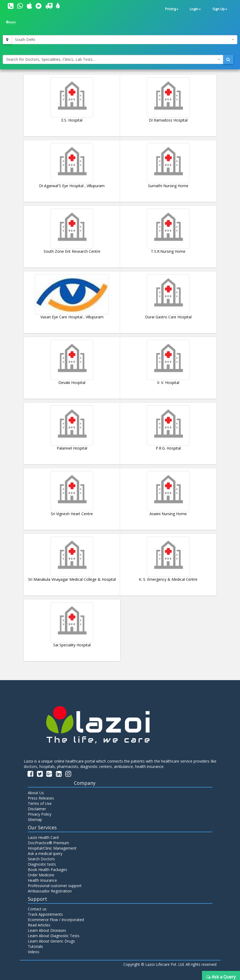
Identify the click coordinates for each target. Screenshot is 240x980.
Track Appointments (45, 914)
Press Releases (41, 798)
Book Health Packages (47, 870)
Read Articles (39, 925)
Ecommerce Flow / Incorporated (56, 920)
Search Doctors (41, 859)
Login (195, 9)
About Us (36, 793)
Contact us (37, 909)
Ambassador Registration (50, 891)
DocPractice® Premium (48, 843)
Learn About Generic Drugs (51, 941)
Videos (34, 952)
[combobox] (124, 40)
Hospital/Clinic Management (52, 848)
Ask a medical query (45, 853)
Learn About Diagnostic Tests (54, 936)
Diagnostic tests (42, 864)
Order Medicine (41, 875)
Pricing (172, 9)
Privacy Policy (40, 814)
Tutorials (35, 946)
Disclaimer (37, 809)
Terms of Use (40, 803)
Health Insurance (42, 880)
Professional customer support (55, 886)
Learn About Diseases (47, 930)
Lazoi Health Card (43, 837)
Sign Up (220, 9)
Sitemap (35, 819)
